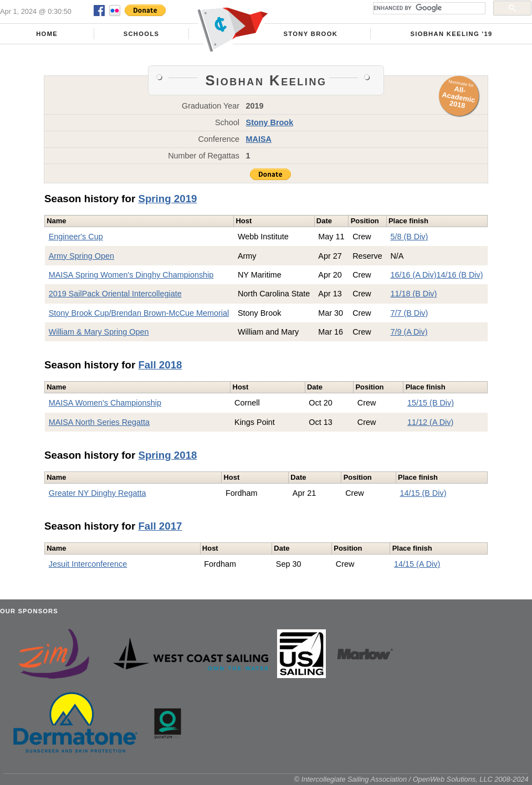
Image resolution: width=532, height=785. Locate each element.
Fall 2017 (160, 526)
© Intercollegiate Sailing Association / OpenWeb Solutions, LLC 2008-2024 (411, 779)
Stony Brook (310, 34)
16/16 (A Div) (413, 275)
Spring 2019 (167, 199)
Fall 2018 (160, 365)
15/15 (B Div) (431, 403)
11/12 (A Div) (430, 422)
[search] (428, 8)
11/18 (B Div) (413, 294)
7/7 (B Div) (409, 313)
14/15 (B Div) (423, 493)
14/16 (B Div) (460, 275)
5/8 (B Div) (409, 237)
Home (47, 34)
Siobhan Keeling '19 (451, 34)
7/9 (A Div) (409, 332)
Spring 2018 (167, 455)
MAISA (259, 139)
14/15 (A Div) (417, 564)
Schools (142, 34)
